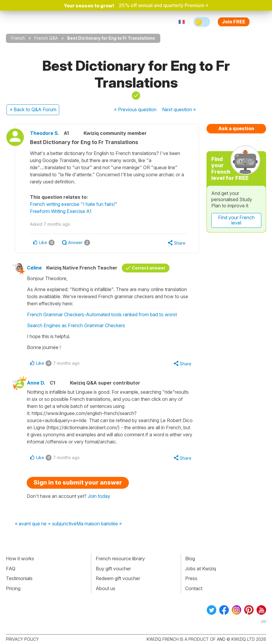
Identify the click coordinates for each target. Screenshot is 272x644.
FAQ (11, 569)
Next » (179, 109)
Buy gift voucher (113, 569)
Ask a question (236, 128)
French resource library (120, 559)
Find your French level (236, 220)
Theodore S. (45, 133)
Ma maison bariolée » (99, 524)
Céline (34, 268)
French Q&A (46, 38)
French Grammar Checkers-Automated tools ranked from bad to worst (102, 314)
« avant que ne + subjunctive (46, 524)
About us (105, 588)
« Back (33, 109)
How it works (20, 559)
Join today (99, 496)
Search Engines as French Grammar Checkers (76, 325)
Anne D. (36, 383)
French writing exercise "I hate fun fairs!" (74, 204)
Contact (194, 588)
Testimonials (19, 578)
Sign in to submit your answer (78, 482)
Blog (190, 559)
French (18, 38)
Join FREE (234, 22)
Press (191, 578)
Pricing (13, 588)
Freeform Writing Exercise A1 (61, 211)
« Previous (135, 109)
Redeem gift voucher (118, 578)
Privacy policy (22, 639)
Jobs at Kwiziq (201, 569)
